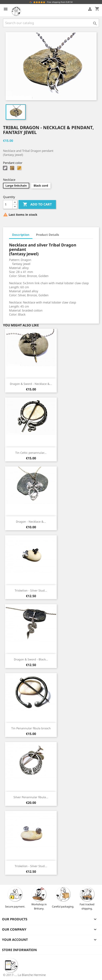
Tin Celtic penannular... (31, 453)
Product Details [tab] (48, 235)
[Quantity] (8, 204)
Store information (19, 950)
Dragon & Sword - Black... (31, 659)
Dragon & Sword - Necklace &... (31, 384)
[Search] (51, 23)
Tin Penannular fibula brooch (31, 728)
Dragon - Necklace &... (31, 522)
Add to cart (37, 204)
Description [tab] (21, 235)
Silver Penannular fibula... (31, 797)
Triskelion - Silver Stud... (31, 590)
